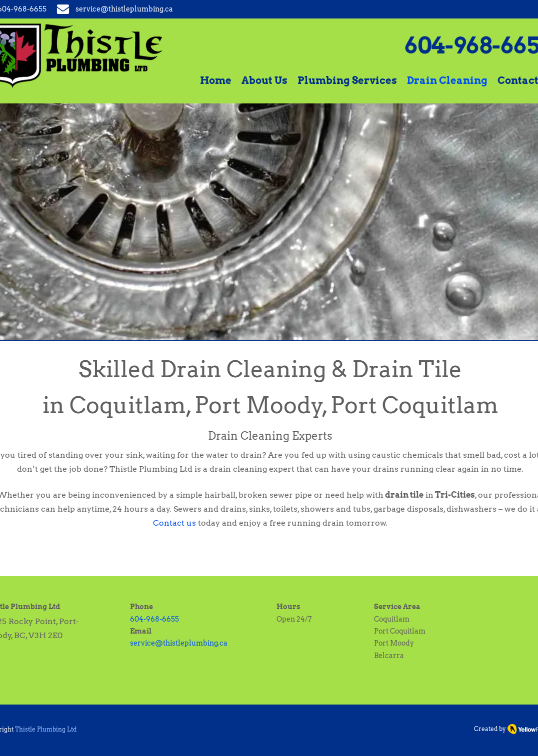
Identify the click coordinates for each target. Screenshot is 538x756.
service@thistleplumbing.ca (179, 643)
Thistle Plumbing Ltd (46, 729)
